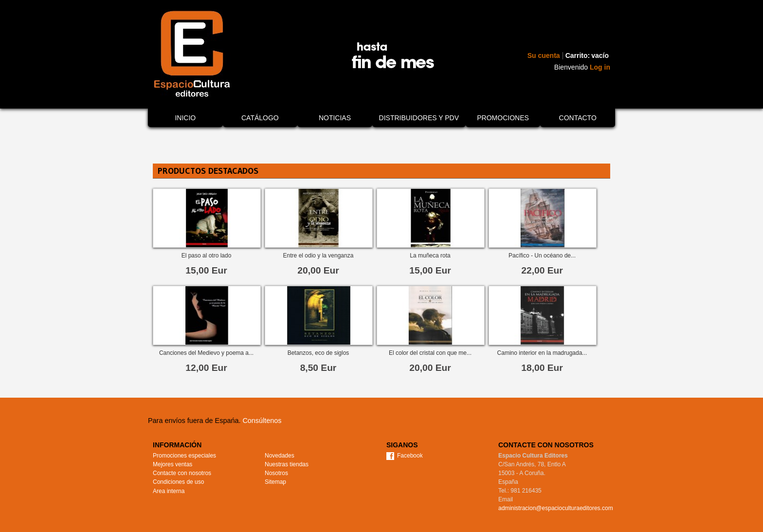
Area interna (169, 491)
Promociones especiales (184, 456)
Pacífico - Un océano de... (542, 256)
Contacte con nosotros (182, 473)
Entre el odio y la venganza (318, 256)
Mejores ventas (173, 464)
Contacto (578, 118)
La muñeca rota (430, 256)
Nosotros (276, 473)
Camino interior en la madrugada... (542, 353)
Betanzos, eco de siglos (318, 353)
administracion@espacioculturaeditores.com (556, 508)
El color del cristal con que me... (430, 353)
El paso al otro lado (207, 256)
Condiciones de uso (178, 482)
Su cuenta (544, 55)
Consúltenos (262, 421)
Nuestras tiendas (287, 464)
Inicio (185, 118)
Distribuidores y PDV (419, 118)
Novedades (280, 456)
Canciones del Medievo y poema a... (206, 353)
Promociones (503, 118)
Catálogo (260, 118)
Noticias (335, 118)
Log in (600, 67)
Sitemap (275, 482)
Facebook (410, 456)
